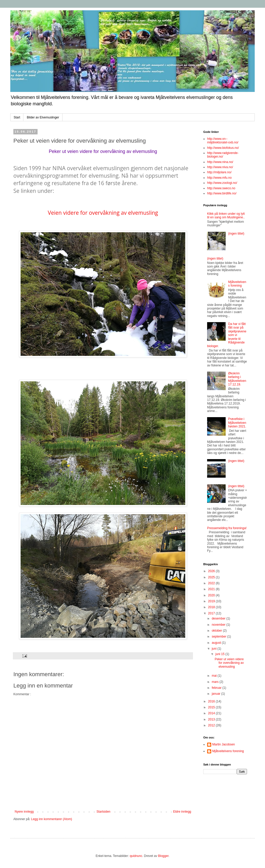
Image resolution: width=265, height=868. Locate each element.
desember (219, 618)
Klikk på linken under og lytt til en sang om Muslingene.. (226, 216)
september (219, 637)
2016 (212, 701)
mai (215, 676)
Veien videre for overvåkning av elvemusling (103, 213)
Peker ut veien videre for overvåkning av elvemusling (103, 151)
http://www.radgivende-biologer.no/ (223, 155)
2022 (212, 583)
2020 (212, 595)
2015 (212, 707)
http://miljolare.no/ (219, 172)
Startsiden (103, 812)
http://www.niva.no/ (220, 167)
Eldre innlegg (182, 812)
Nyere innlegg (24, 812)
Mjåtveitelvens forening (237, 284)
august (217, 643)
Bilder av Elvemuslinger (43, 117)
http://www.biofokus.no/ (223, 148)
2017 (212, 613)
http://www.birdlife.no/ (222, 193)
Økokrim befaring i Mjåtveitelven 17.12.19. (237, 379)
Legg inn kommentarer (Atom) (52, 819)
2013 (212, 719)
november (219, 625)
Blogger (163, 856)
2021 (212, 589)
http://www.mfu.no (219, 178)
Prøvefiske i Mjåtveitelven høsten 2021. (237, 423)
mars (216, 682)
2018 (212, 607)
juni (215, 649)
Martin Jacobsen (224, 744)
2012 (212, 725)
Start (17, 117)
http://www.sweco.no (221, 188)
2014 (212, 713)
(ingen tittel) (236, 234)
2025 (212, 577)
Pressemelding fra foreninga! (227, 528)
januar (217, 694)
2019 (212, 601)
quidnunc (136, 856)
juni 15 (220, 654)
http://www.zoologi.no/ (222, 183)
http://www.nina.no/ (220, 162)
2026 (212, 571)
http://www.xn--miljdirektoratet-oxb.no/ (223, 141)
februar (217, 688)
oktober (217, 631)
